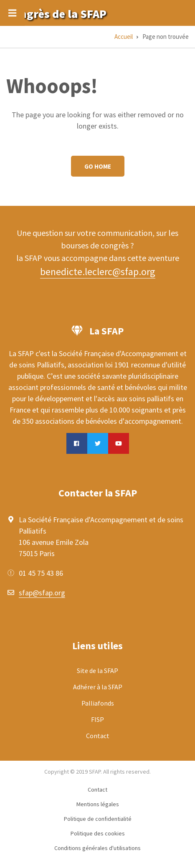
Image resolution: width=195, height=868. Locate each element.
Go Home (98, 166)
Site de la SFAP (97, 671)
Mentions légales (98, 804)
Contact (98, 736)
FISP (97, 719)
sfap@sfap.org (42, 593)
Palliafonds (98, 703)
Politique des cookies (98, 833)
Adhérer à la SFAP (98, 687)
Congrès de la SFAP (56, 14)
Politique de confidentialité (98, 819)
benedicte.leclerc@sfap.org (98, 272)
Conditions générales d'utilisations (97, 848)
